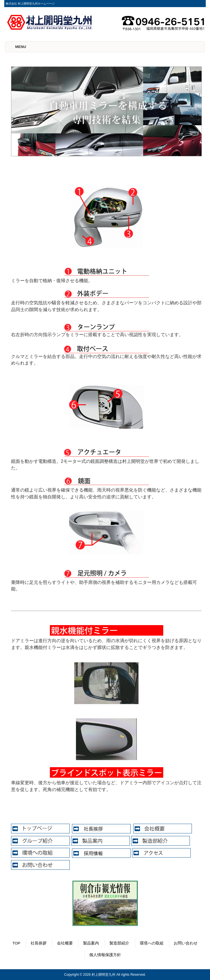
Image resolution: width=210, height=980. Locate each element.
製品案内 (91, 943)
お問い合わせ (186, 943)
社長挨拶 (39, 943)
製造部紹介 (119, 943)
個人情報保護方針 (105, 955)
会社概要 (65, 943)
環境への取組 (152, 943)
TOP (16, 943)
